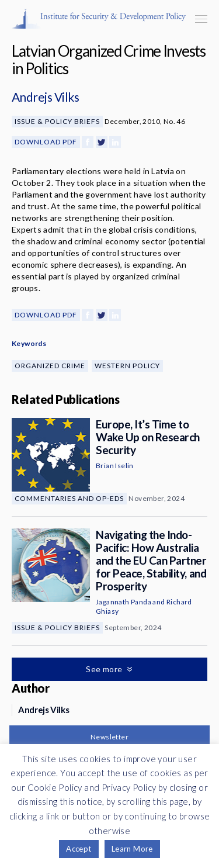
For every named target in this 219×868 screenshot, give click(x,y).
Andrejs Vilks (45, 97)
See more (105, 669)
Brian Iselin (115, 466)
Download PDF (46, 142)
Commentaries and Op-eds (69, 498)
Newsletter (109, 737)
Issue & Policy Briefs (57, 121)
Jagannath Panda (124, 602)
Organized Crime (50, 366)
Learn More (132, 849)
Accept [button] (79, 849)
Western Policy (127, 366)
